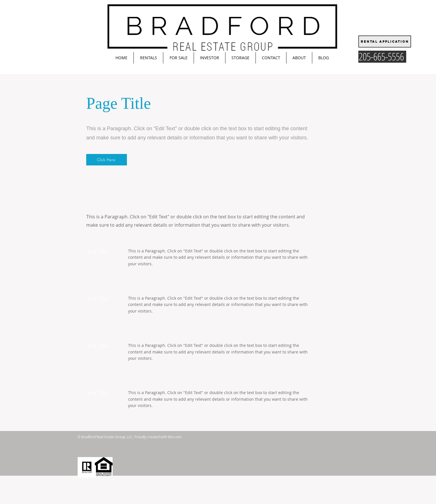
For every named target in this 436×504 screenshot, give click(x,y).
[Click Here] (107, 160)
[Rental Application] (385, 41)
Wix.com (175, 437)
